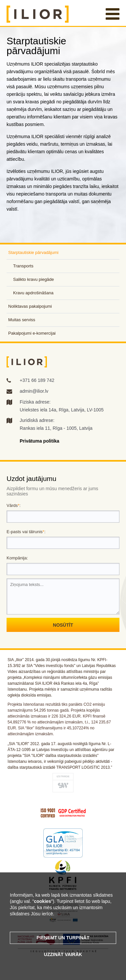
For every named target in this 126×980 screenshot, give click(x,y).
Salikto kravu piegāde (33, 279)
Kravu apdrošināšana (33, 293)
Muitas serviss (22, 320)
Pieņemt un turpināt (63, 938)
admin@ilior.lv (34, 391)
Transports (23, 266)
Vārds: (14, 505)
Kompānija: (17, 558)
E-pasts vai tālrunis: (26, 532)
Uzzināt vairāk (63, 954)
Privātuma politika (40, 441)
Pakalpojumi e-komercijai (32, 333)
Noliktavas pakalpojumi (30, 306)
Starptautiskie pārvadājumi (33, 252)
